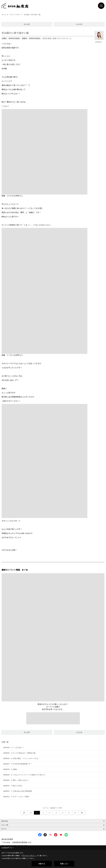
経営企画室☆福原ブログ (52, 38)
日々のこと (67, 38)
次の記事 (79, 24)
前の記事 (27, 24)
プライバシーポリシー (29, 856)
